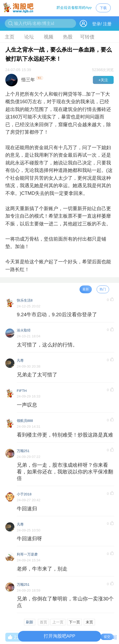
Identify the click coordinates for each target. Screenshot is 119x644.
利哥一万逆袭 (27, 554)
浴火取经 (24, 330)
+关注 (103, 80)
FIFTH (22, 391)
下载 (103, 8)
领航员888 (25, 421)
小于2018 (24, 494)
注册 (107, 24)
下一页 (74, 622)
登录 (96, 24)
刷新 (30, 622)
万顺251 (23, 451)
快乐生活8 (25, 300)
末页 (89, 622)
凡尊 (20, 360)
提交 (107, 637)
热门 (103, 289)
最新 (86, 289)
